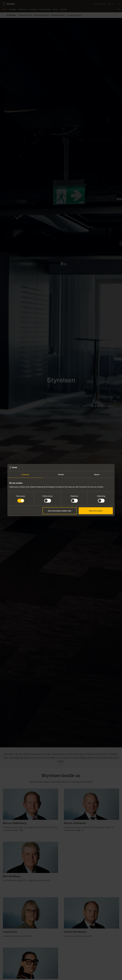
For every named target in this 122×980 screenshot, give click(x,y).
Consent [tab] (25, 474)
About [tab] (97, 474)
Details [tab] (61, 474)
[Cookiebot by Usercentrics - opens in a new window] (102, 467)
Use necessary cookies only (60, 511)
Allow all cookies (96, 511)
